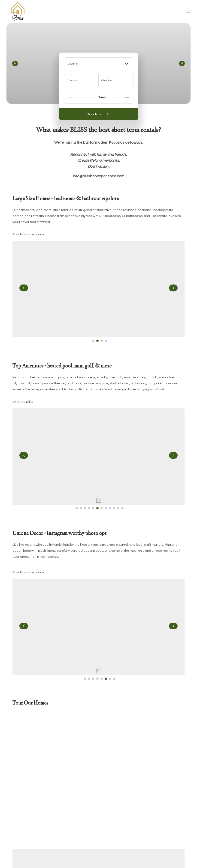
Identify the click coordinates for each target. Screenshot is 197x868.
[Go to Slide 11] (118, 508)
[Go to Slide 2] (97, 341)
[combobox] (99, 64)
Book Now (99, 114)
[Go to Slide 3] (102, 341)
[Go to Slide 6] (97, 508)
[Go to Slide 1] (93, 341)
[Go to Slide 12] (122, 508)
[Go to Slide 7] (102, 508)
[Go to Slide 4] (106, 341)
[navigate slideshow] (24, 288)
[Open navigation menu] (188, 12)
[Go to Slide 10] (114, 508)
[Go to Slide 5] (93, 508)
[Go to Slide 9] (110, 508)
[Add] (127, 97)
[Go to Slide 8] (106, 508)
